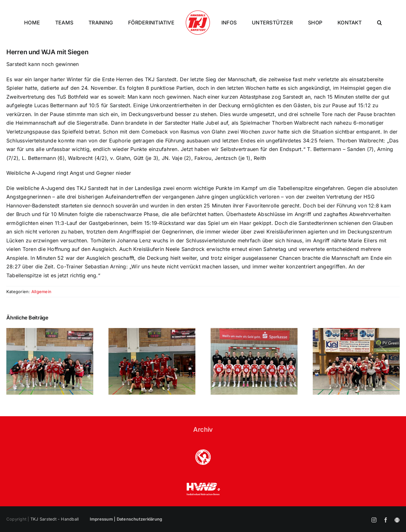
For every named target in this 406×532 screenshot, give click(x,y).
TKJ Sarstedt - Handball (55, 519)
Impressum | (103, 519)
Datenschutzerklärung (140, 519)
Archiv (203, 430)
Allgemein (41, 292)
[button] (380, 23)
